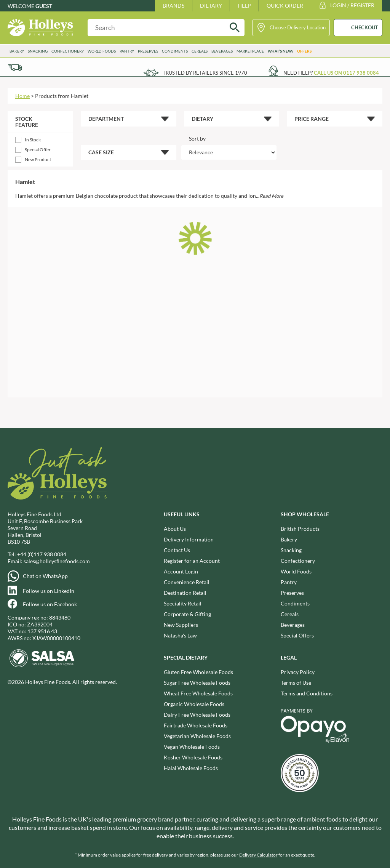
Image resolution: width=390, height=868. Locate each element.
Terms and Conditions (307, 693)
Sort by (197, 139)
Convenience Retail (187, 582)
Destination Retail (185, 593)
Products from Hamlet (62, 96)
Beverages (222, 51)
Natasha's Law (180, 635)
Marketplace (250, 51)
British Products (300, 529)
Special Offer (38, 150)
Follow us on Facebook (50, 604)
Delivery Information (189, 539)
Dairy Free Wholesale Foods (197, 715)
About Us (175, 529)
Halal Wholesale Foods (191, 768)
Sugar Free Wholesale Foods (197, 683)
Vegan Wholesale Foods (192, 747)
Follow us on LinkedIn (49, 591)
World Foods (102, 51)
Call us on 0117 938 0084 (346, 73)
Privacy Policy (298, 672)
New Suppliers (181, 625)
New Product (38, 159)
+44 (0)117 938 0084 (42, 554)
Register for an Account (192, 561)
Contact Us (177, 550)
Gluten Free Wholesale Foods (198, 672)
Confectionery (68, 51)
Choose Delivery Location (298, 27)
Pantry (127, 51)
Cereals (200, 51)
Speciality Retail (183, 603)
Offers (304, 51)
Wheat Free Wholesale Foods (198, 693)
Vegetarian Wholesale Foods (197, 736)
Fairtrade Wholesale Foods (196, 725)
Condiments (175, 51)
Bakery (17, 51)
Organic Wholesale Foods (194, 704)
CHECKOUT (365, 27)
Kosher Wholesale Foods (193, 757)
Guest (44, 6)
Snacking (38, 51)
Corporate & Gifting (187, 614)
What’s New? (281, 51)
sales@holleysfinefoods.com (57, 561)
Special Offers (297, 635)
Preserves (148, 51)
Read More (271, 196)
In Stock (33, 140)
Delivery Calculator (258, 855)
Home (22, 96)
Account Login (181, 571)
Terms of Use (296, 683)
